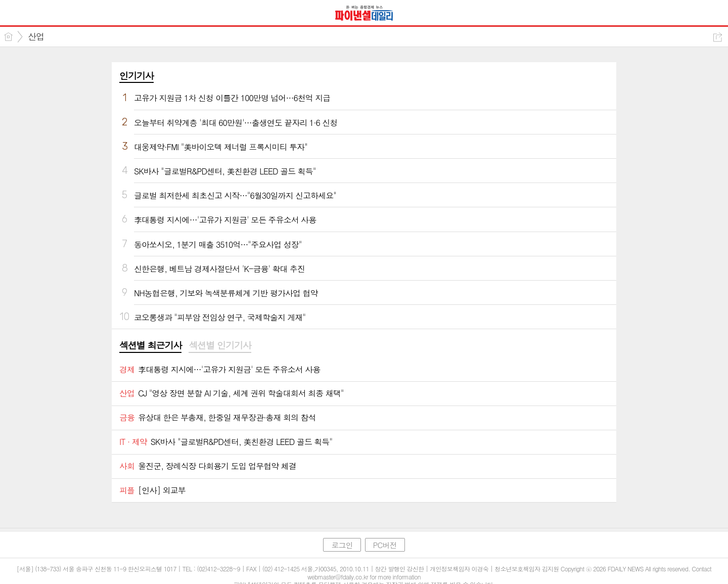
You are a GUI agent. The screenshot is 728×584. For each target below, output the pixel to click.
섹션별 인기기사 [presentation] (220, 345)
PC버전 (385, 545)
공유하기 (718, 37)
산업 (36, 36)
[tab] (150, 346)
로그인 (342, 545)
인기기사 (136, 76)
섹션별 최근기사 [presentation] (150, 345)
